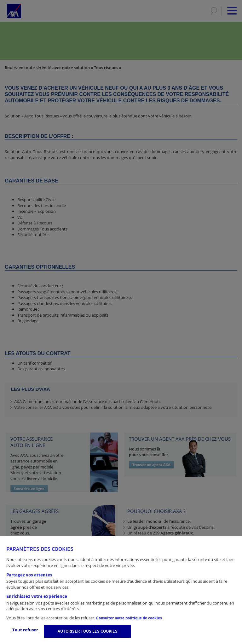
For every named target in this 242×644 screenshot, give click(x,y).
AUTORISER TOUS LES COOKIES (88, 631)
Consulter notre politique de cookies (129, 618)
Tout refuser (25, 630)
